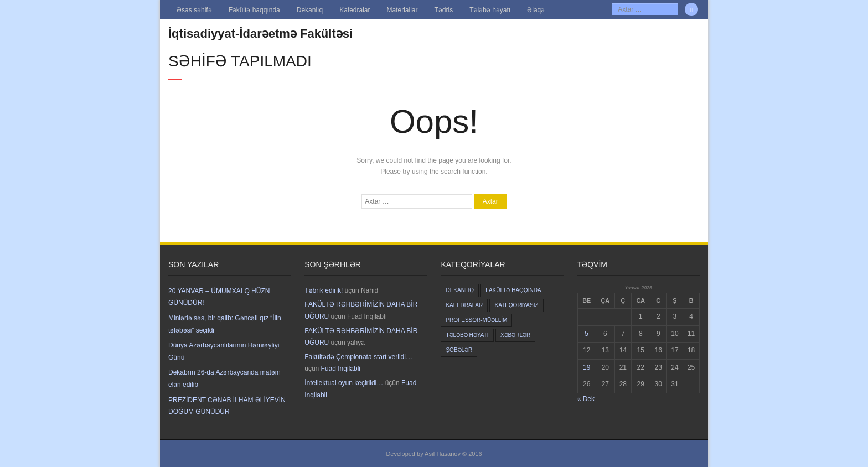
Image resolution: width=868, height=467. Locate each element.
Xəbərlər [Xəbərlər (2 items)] (515, 335)
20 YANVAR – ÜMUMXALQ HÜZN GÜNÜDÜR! (219, 297)
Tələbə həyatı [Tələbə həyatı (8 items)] (467, 335)
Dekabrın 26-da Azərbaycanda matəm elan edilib (224, 378)
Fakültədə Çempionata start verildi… (358, 357)
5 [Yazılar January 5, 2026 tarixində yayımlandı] (587, 334)
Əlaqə (536, 10)
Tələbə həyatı (490, 10)
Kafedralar (355, 10)
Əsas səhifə (194, 10)
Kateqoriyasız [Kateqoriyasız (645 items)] (516, 305)
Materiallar (402, 10)
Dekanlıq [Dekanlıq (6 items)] (460, 290)
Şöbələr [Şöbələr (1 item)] (459, 350)
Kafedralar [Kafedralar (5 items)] (464, 305)
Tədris (444, 10)
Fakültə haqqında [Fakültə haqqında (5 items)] (513, 290)
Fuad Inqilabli (341, 369)
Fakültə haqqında (254, 10)
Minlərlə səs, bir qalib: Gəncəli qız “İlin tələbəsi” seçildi (225, 324)
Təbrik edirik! (324, 290)
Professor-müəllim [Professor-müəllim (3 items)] (476, 320)
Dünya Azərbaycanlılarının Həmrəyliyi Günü (224, 351)
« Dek (586, 399)
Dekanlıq (310, 10)
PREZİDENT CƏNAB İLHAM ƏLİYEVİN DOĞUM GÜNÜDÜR (227, 406)
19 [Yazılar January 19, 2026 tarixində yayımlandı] (587, 367)
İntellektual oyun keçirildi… (344, 383)
